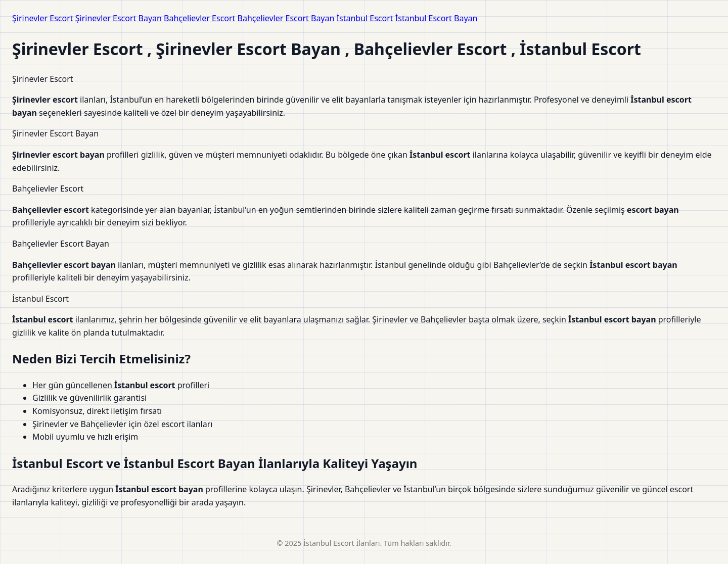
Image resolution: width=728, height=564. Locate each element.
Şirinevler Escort (43, 18)
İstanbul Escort (365, 18)
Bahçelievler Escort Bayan (286, 18)
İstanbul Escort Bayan (437, 18)
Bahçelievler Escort (199, 18)
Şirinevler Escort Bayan (119, 18)
